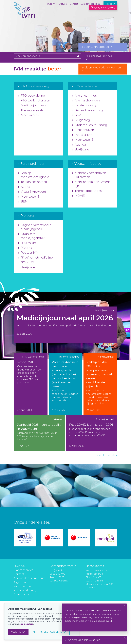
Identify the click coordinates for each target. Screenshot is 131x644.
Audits (24, 187)
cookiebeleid (26, 624)
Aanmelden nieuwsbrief (30, 578)
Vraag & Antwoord (32, 192)
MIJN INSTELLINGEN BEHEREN (50, 632)
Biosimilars (27, 243)
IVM (24, 17)
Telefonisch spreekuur (35, 182)
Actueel (63, 4)
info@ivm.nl (56, 570)
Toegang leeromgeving (103, 7)
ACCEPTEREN (18, 632)
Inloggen (110, 4)
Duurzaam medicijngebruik (31, 236)
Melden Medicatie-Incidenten (103, 69)
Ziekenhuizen (83, 130)
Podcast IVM (82, 135)
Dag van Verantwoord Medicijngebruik (35, 227)
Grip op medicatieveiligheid (34, 175)
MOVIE (78, 196)
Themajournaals (31, 110)
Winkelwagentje (89, 4)
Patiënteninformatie (97, 47)
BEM (23, 202)
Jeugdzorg (81, 120)
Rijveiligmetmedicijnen (36, 258)
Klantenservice (23, 570)
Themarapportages (87, 191)
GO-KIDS (26, 263)
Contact (74, 4)
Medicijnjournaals (32, 105)
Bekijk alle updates (105, 455)
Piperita (25, 248)
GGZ (76, 115)
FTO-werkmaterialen (34, 101)
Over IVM (52, 4)
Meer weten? (29, 115)
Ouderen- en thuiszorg (90, 125)
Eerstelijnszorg (84, 105)
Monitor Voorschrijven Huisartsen (89, 175)
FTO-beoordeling (32, 96)
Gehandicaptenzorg (87, 110)
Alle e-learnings (84, 96)
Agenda (79, 145)
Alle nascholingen (86, 101)
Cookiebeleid (22, 594)
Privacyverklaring (25, 590)
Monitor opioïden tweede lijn (91, 184)
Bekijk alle (80, 150)
